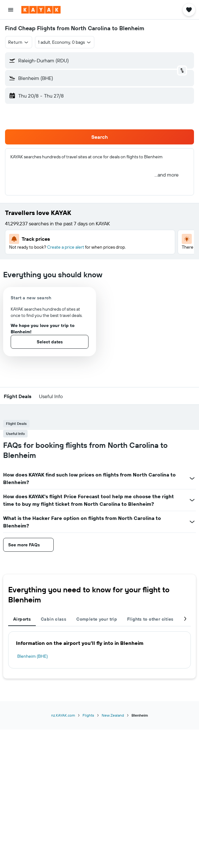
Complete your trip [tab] (97, 619)
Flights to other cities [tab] (150, 619)
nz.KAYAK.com (63, 715)
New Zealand (113, 715)
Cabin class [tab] (54, 619)
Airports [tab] (22, 619)
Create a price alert (66, 247)
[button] (11, 10)
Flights (88, 715)
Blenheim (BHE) (32, 656)
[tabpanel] (99, 650)
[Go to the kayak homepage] (41, 10)
